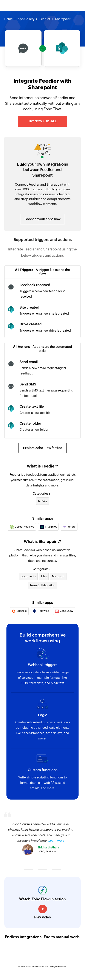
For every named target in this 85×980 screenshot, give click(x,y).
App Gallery (26, 19)
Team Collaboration (42, 585)
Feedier (45, 19)
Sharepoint (63, 19)
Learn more (56, 840)
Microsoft (58, 576)
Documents (28, 576)
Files (44, 576)
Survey (43, 501)
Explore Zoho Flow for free (43, 448)
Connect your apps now (42, 219)
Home (8, 19)
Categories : (41, 494)
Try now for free (42, 121)
